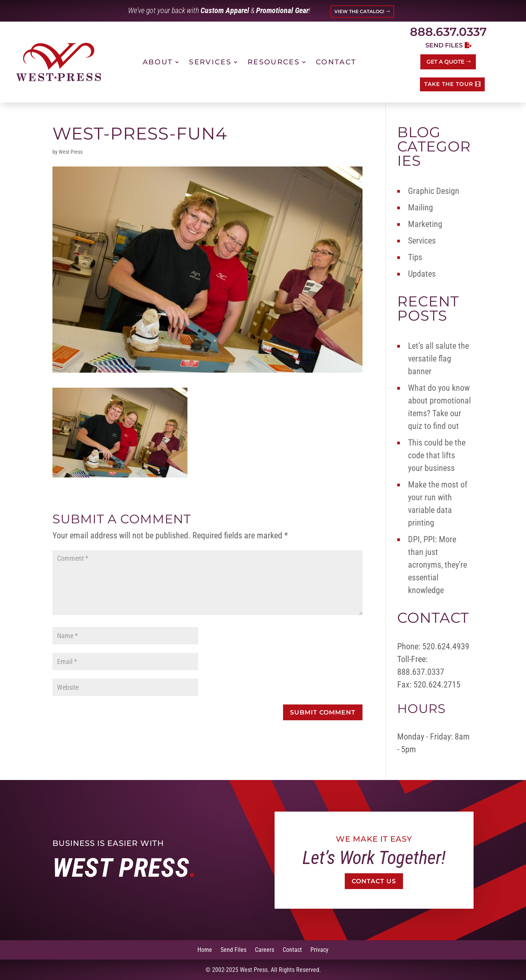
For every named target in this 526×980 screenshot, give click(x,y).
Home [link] (205, 949)
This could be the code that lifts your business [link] (437, 455)
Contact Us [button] (374, 881)
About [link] (158, 62)
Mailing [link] (421, 208)
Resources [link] (274, 62)
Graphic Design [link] (434, 191)
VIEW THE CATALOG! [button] (359, 11)
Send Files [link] (233, 949)
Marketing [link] (425, 224)
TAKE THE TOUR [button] (449, 84)
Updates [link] (422, 274)
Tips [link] (415, 257)
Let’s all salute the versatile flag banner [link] (438, 359)
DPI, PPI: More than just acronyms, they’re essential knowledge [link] (437, 565)
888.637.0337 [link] (448, 32)
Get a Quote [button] (445, 62)
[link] (59, 62)
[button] (323, 712)
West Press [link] (71, 152)
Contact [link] (336, 62)
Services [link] (210, 62)
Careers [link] (265, 949)
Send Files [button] (444, 45)
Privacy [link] (319, 949)
